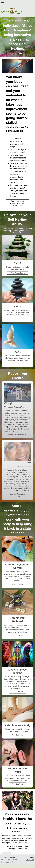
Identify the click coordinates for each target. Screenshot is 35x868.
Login (31, 857)
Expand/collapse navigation (17, 2)
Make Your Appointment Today (17, 495)
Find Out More (17, 584)
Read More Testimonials (17, 435)
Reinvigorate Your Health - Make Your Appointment (17, 203)
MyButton (17, 318)
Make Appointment (17, 53)
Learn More (17, 364)
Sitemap (12, 857)
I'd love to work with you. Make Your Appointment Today (17, 847)
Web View (30, 860)
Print (4, 857)
